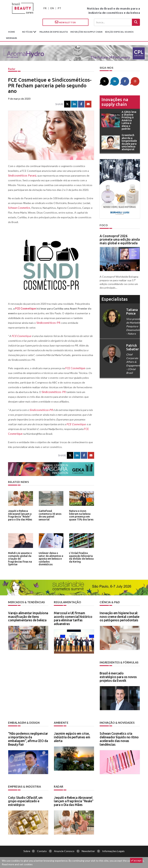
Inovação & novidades (117, 723)
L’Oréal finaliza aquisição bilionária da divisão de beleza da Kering (81, 557)
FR (45, 8)
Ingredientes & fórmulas (119, 662)
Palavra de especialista (54, 32)
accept (136, 860)
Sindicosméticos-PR (48, 323)
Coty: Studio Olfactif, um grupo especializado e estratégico (25, 801)
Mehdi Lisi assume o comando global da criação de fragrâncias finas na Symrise (20, 558)
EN (52, 8)
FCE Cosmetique (25, 308)
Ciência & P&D (110, 602)
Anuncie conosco (64, 851)
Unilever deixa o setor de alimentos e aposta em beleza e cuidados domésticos (51, 557)
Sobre (27, 851)
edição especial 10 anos (119, 32)
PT (59, 8)
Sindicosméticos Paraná (22, 176)
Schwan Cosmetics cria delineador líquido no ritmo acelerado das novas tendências (119, 738)
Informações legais (113, 851)
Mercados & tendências (26, 602)
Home (12, 32)
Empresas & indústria (24, 786)
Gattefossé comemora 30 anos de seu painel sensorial (49, 515)
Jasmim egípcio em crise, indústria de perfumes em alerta (72, 737)
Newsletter (65, 22)
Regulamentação (67, 602)
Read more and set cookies (17, 864)
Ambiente (61, 723)
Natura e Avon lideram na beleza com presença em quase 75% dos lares (81, 515)
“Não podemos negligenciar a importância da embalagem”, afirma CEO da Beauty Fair (28, 738)
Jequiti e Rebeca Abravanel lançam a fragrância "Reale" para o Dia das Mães (20, 515)
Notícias (28, 32)
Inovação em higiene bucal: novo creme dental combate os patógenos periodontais (120, 616)
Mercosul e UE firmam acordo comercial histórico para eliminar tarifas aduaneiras (73, 618)
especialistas (115, 299)
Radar (12, 69)
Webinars (12, 38)
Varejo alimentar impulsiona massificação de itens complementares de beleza (28, 616)
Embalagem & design (23, 723)
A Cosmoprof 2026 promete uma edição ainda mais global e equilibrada (120, 239)
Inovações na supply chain (86, 32)
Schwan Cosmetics (19, 208)
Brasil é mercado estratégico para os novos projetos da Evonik (118, 677)
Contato (42, 851)
